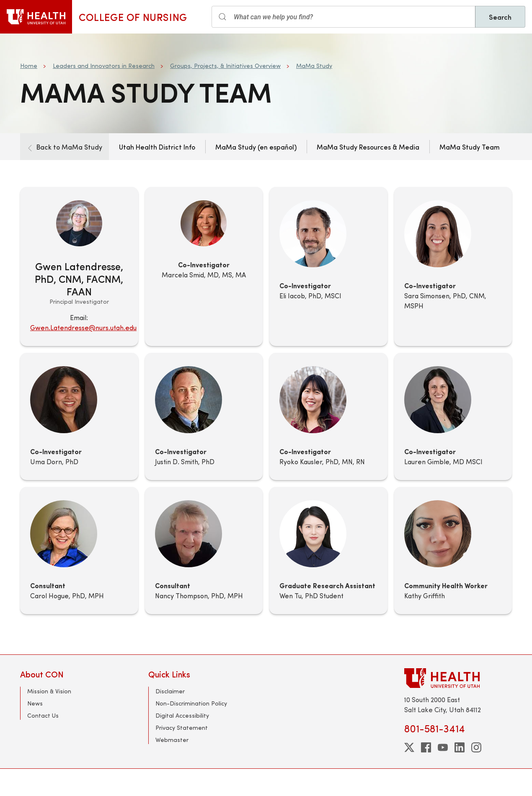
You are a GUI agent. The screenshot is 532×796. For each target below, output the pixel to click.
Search (500, 17)
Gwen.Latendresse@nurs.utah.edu (83, 327)
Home (29, 66)
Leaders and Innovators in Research (104, 66)
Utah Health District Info (157, 147)
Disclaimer (170, 691)
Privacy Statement (182, 728)
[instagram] (476, 747)
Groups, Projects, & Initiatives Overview (225, 66)
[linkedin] (460, 747)
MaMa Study (314, 66)
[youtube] (443, 747)
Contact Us (43, 715)
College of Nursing (133, 17)
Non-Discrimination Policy (191, 703)
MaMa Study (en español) (256, 147)
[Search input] (343, 17)
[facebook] (426, 747)
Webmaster (172, 740)
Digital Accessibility (182, 715)
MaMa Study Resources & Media (368, 147)
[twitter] (409, 747)
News (35, 703)
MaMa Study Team (470, 147)
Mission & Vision (49, 691)
